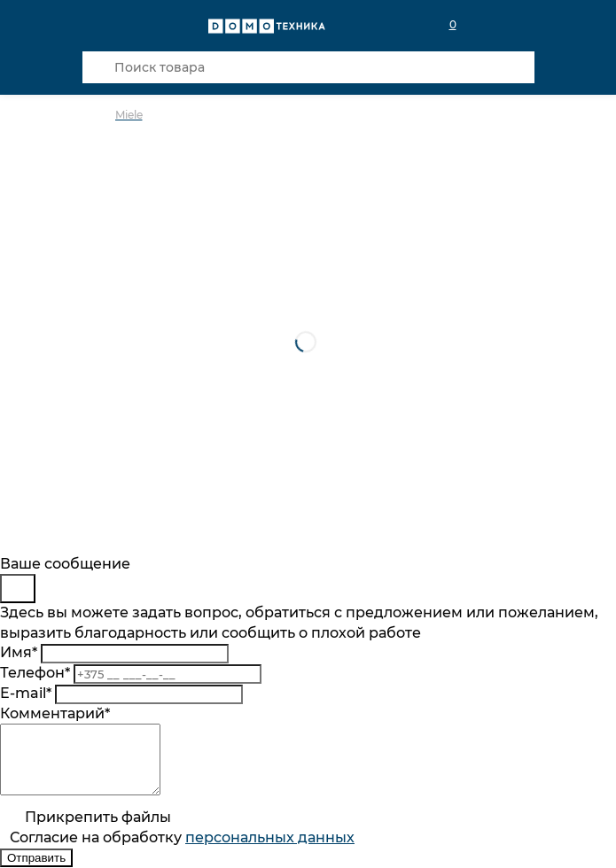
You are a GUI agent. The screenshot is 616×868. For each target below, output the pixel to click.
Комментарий (55, 713)
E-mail (26, 693)
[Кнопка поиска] (98, 67)
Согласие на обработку (182, 851)
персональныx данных (270, 851)
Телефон (35, 673)
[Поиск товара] (308, 67)
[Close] (18, 589)
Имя (19, 652)
